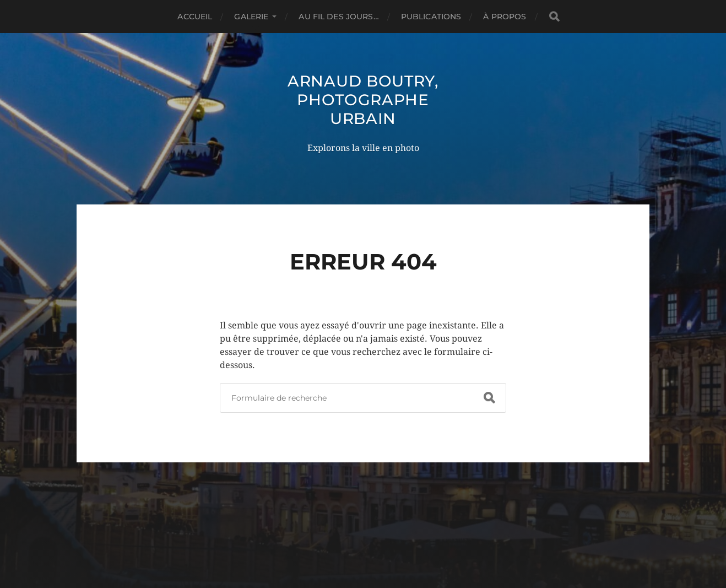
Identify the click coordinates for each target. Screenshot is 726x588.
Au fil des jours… (338, 17)
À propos (505, 17)
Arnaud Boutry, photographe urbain (363, 100)
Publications (431, 17)
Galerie (251, 17)
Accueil (195, 17)
